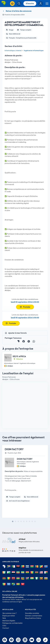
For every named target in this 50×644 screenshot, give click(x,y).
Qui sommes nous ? (9, 613)
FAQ (4, 618)
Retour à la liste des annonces (17, 11)
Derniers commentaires (34, 616)
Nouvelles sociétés (32, 613)
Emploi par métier (9, 616)
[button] (41, 4)
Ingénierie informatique (34, 50)
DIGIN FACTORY (14, 449)
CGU (4, 626)
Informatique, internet (13, 50)
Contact (6, 628)
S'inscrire (30, 4)
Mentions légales (9, 621)
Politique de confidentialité (12, 623)
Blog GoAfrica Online (33, 618)
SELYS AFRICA (19, 356)
